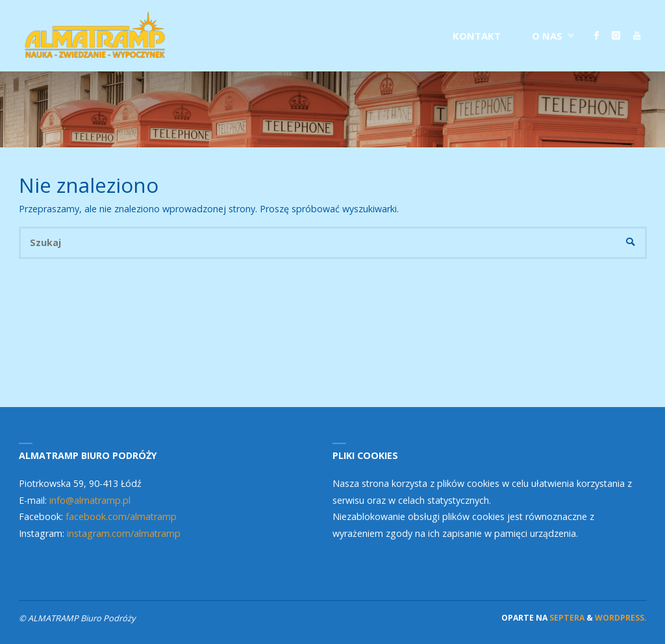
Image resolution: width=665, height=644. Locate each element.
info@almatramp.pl (90, 500)
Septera (566, 618)
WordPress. (621, 618)
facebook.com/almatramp (121, 516)
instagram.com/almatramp (124, 533)
